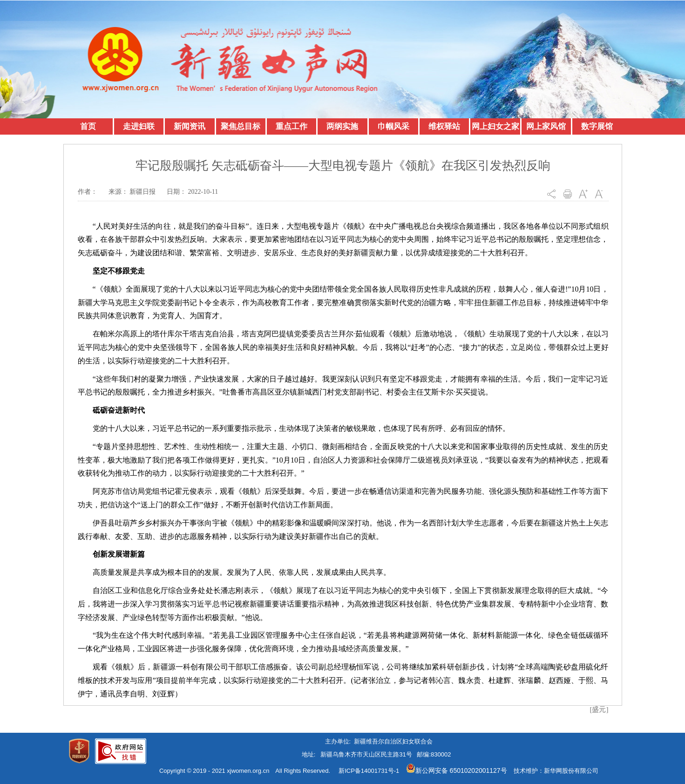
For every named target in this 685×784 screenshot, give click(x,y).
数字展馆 (597, 126)
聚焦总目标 (241, 126)
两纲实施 (342, 126)
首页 (88, 126)
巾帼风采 (393, 126)
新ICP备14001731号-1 (369, 771)
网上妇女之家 (495, 126)
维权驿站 (444, 126)
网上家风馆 (546, 126)
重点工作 (292, 126)
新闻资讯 (190, 126)
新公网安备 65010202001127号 (457, 770)
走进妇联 (139, 126)
